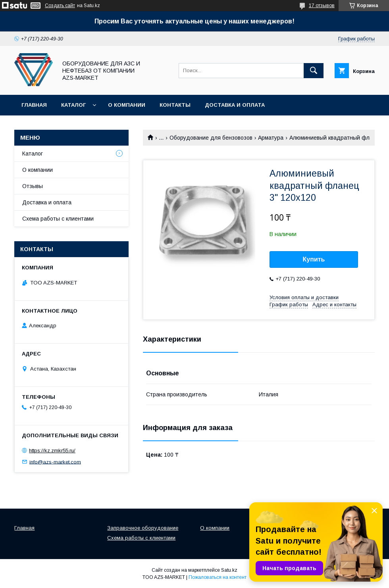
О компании (127, 105)
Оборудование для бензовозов (211, 138)
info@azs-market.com (55, 462)
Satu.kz (229, 570)
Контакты (175, 105)
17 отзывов (322, 6)
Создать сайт (60, 6)
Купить (314, 259)
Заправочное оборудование (143, 528)
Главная (34, 105)
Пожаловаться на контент (218, 577)
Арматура (271, 138)
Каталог (73, 105)
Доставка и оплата (235, 105)
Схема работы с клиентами (58, 219)
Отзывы (33, 186)
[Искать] (314, 71)
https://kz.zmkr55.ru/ (52, 451)
